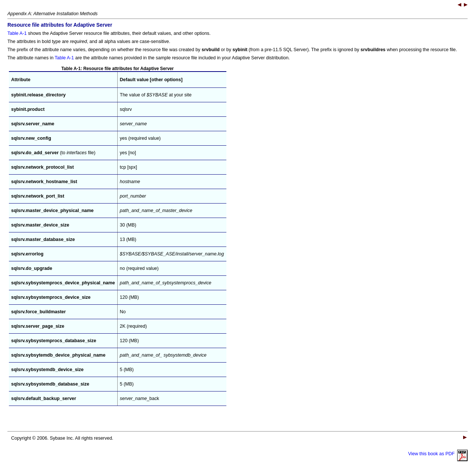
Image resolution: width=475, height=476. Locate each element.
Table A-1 (17, 33)
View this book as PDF (438, 454)
